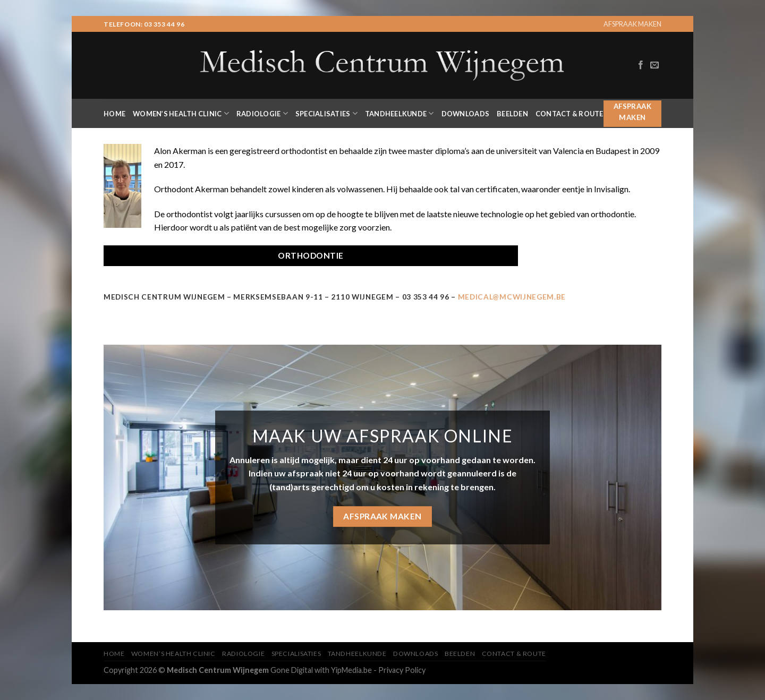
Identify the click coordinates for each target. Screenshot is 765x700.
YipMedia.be (351, 670)
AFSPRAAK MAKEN (632, 24)
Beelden (512, 114)
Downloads (465, 114)
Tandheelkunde (399, 113)
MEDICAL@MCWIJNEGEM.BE (512, 297)
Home (114, 114)
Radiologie (262, 113)
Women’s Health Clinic (181, 113)
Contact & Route (569, 114)
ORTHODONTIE (311, 255)
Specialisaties (326, 113)
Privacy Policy (402, 670)
